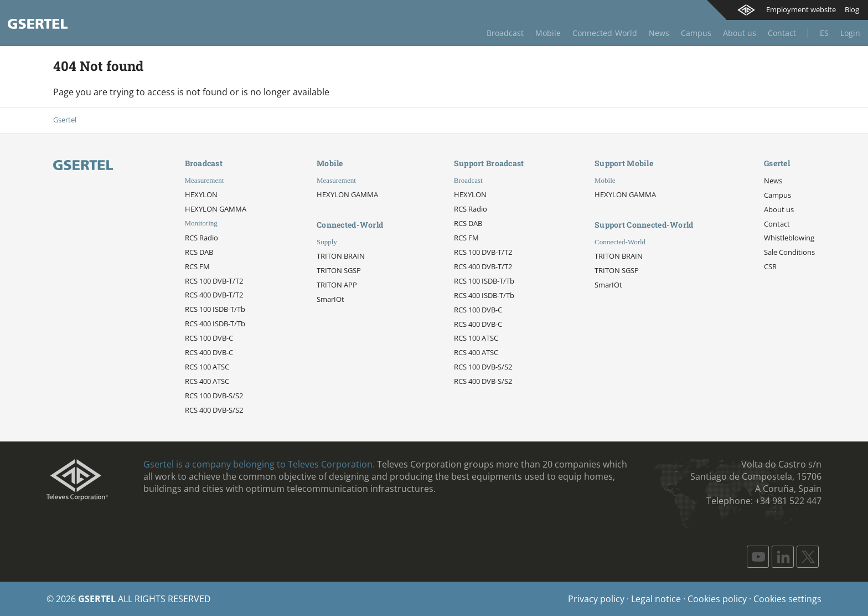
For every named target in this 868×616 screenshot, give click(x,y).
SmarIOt (330, 299)
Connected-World (605, 33)
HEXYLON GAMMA (216, 209)
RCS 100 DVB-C (209, 338)
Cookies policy (717, 599)
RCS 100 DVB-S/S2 (214, 396)
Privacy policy (596, 599)
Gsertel (65, 120)
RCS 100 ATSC (207, 367)
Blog (852, 9)
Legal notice (656, 599)
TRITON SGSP (339, 270)
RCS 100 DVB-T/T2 (214, 281)
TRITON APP (337, 285)
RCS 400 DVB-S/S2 (214, 410)
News (659, 33)
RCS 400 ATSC (207, 381)
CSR (770, 266)
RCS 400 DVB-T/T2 (214, 295)
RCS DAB (199, 252)
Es (824, 33)
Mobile (548, 33)
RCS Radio (201, 238)
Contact (782, 33)
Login (850, 33)
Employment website (801, 9)
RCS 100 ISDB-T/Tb (215, 309)
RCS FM (197, 266)
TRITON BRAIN (341, 256)
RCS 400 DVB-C (209, 352)
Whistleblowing (789, 238)
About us (740, 33)
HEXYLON (201, 194)
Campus (696, 33)
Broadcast (505, 33)
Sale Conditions (789, 252)
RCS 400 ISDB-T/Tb (215, 324)
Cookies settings (787, 599)
